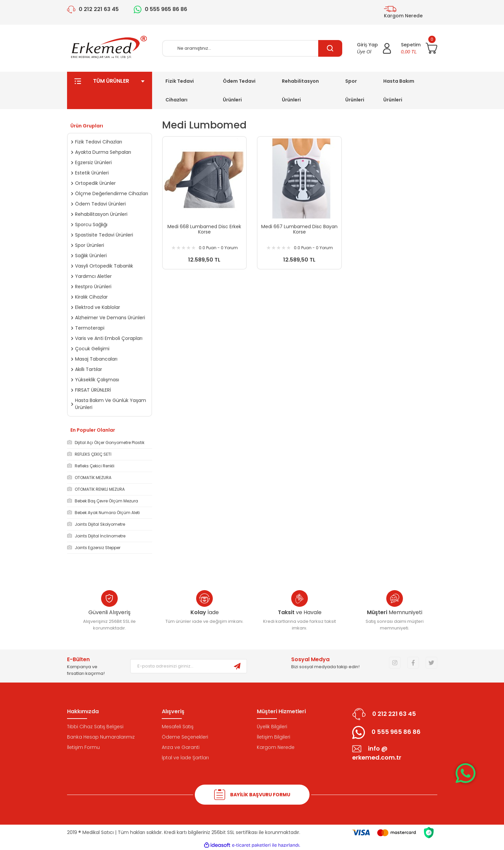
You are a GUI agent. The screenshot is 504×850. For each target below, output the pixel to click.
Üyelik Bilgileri (272, 727)
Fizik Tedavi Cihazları (180, 90)
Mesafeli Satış (178, 727)
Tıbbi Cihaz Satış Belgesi (95, 727)
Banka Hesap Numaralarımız (101, 737)
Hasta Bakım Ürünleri (399, 90)
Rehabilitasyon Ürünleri (300, 90)
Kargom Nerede (276, 747)
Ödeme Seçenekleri (185, 737)
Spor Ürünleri (355, 90)
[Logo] (109, 48)
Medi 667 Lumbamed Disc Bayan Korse (299, 229)
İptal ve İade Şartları (185, 758)
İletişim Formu (83, 747)
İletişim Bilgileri (274, 737)
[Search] (252, 48)
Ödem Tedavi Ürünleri (239, 90)
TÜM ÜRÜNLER (110, 90)
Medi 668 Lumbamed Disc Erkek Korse (204, 229)
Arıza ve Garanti (181, 747)
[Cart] (419, 48)
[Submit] (237, 666)
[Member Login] (374, 48)
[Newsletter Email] (179, 666)
